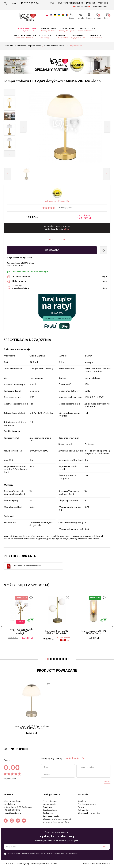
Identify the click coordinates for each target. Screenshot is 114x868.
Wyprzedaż (78, 37)
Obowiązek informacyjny (89, 813)
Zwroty (81, 807)
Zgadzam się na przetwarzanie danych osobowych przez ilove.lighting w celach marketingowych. (43, 853)
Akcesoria (45, 37)
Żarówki (61, 37)
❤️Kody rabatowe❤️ (82, 7)
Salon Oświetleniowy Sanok (70, 3)
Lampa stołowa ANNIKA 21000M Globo (94, 632)
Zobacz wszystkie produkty (57, 201)
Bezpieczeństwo (50, 810)
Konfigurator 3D (101, 7)
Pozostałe (83, 795)
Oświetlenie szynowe (24, 37)
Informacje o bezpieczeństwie (27, 566)
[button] (9, 92)
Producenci (103, 3)
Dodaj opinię (66, 208)
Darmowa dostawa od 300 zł (56, 822)
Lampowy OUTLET (28, 30)
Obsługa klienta (51, 795)
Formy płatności (50, 801)
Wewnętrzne (48, 30)
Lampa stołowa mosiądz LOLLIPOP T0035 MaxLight (20, 632)
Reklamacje (83, 810)
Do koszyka (52, 250)
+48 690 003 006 (29, 3)
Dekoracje (95, 37)
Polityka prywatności (87, 804)
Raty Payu (47, 807)
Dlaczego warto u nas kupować (57, 819)
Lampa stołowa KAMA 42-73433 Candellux (57, 632)
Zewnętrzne (67, 30)
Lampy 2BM (90, 3)
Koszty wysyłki (49, 804)
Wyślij (107, 782)
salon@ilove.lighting (12, 813)
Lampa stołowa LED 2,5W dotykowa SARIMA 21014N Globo (31, 727)
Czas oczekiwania (51, 816)
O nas (52, 3)
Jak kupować (49, 813)
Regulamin (82, 801)
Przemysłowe (87, 30)
